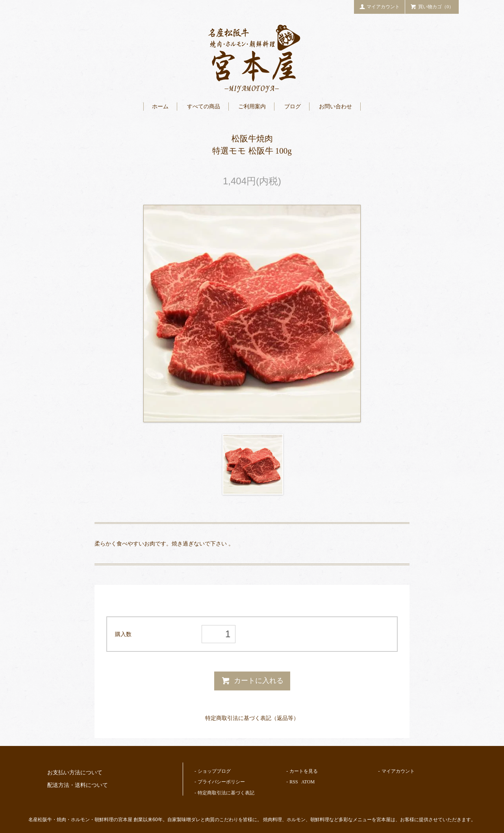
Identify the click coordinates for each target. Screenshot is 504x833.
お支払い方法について (75, 773)
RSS (294, 782)
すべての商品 (204, 107)
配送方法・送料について (78, 785)
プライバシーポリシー (221, 782)
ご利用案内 (252, 107)
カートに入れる (252, 681)
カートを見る (304, 771)
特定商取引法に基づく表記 (226, 793)
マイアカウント (380, 6)
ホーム (160, 107)
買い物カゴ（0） (432, 6)
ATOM (308, 782)
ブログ (293, 107)
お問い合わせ (335, 107)
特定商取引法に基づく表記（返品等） (252, 718)
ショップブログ (214, 771)
